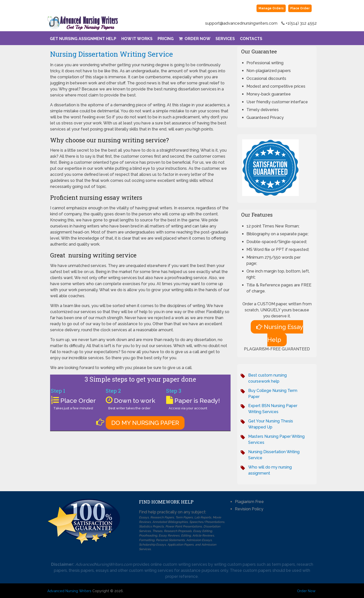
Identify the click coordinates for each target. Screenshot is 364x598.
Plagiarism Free (249, 502)
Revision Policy (249, 509)
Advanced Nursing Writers (69, 591)
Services (225, 39)
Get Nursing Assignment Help (83, 39)
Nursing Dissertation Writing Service (112, 54)
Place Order (300, 8)
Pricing (166, 39)
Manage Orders (271, 8)
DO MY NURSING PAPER (145, 423)
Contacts (251, 39)
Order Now (195, 39)
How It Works (137, 39)
